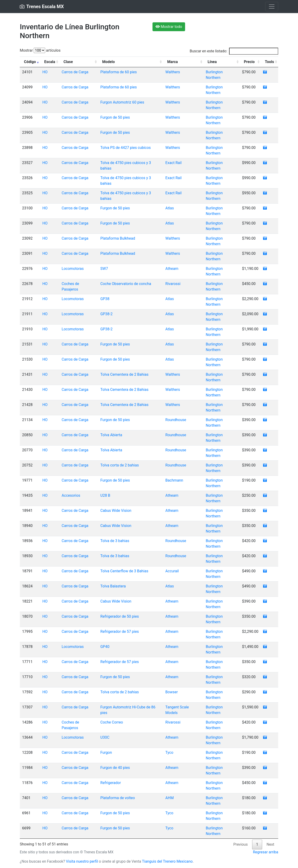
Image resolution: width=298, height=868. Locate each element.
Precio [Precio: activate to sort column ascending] (249, 62)
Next (270, 844)
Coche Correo (112, 722)
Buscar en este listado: (234, 51)
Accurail (172, 571)
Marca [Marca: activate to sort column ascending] (172, 62)
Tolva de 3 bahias (115, 541)
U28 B (105, 495)
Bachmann (174, 480)
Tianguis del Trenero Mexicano (167, 861)
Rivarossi (173, 284)
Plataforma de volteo (118, 798)
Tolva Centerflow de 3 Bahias (124, 571)
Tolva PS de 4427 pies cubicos (125, 148)
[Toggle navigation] (272, 7)
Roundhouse (176, 420)
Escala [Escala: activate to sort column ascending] (50, 62)
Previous (240, 844)
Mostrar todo (169, 27)
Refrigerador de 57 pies (120, 632)
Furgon (106, 752)
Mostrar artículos (40, 50)
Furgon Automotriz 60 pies (122, 102)
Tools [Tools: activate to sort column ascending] (269, 62)
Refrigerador (111, 783)
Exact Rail (173, 163)
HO (45, 72)
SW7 (104, 269)
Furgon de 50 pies (115, 117)
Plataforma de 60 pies (119, 72)
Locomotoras (73, 269)
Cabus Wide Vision (116, 511)
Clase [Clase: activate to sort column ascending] (68, 62)
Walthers (173, 72)
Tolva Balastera (113, 586)
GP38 (105, 299)
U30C (105, 737)
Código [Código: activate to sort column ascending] (30, 62)
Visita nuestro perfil (82, 861)
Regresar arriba (266, 852)
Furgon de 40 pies (115, 768)
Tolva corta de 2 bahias (120, 465)
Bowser (171, 692)
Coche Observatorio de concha (126, 284)
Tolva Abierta (111, 435)
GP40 (105, 647)
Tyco (169, 752)
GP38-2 (106, 314)
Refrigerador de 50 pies (120, 616)
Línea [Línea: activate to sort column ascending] (212, 62)
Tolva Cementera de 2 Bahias (124, 374)
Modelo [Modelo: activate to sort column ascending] (108, 62)
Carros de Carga (75, 72)
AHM (169, 798)
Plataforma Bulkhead (118, 238)
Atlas (169, 208)
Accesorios (71, 495)
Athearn (172, 269)
